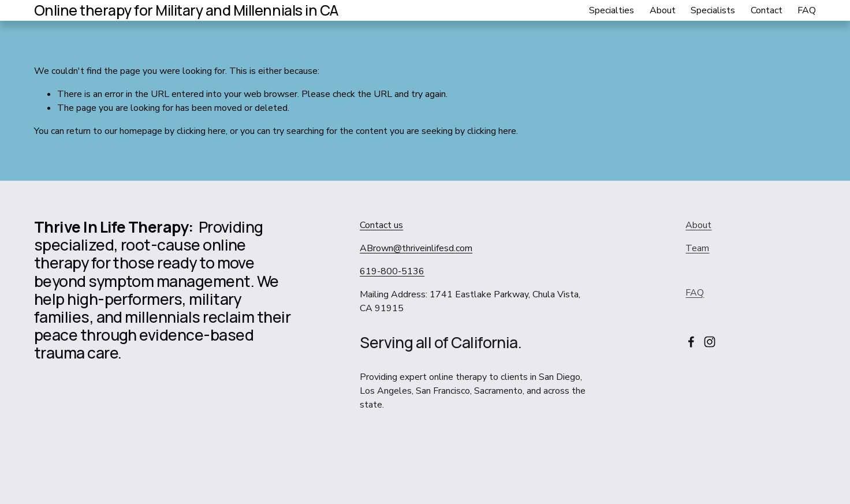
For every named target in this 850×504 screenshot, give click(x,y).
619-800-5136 (392, 271)
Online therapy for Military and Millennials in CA (186, 10)
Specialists (713, 10)
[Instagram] (710, 342)
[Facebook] (691, 342)
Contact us (381, 225)
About (663, 10)
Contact (767, 10)
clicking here (201, 131)
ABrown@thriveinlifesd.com (416, 248)
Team (697, 248)
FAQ (807, 10)
